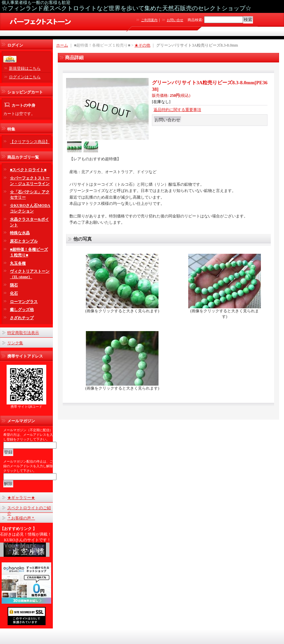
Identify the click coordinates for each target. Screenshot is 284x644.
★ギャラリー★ (21, 498)
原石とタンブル (24, 241)
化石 (14, 293)
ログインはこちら (25, 77)
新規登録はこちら (25, 68)
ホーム (62, 45)
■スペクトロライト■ (28, 170)
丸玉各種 (18, 263)
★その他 (142, 45)
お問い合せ (175, 20)
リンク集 (15, 343)
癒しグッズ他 (22, 310)
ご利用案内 (149, 20)
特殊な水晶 (20, 233)
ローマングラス (24, 302)
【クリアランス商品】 (30, 142)
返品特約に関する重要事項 (177, 110)
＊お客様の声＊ (21, 518)
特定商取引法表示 (23, 333)
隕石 (14, 285)
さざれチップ (22, 318)
